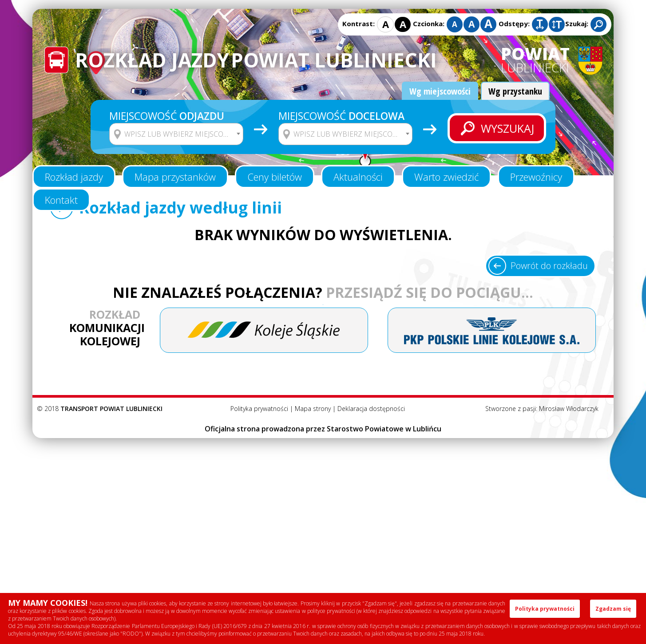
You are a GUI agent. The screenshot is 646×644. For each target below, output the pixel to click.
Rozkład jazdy (74, 177)
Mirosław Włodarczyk (569, 409)
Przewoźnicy (536, 177)
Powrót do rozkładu (549, 266)
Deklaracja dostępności (371, 409)
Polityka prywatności (259, 409)
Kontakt (61, 200)
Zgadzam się (613, 609)
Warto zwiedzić (446, 177)
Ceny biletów (275, 177)
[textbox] (182, 134)
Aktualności (358, 177)
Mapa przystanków (175, 177)
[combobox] (176, 134)
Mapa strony (313, 409)
